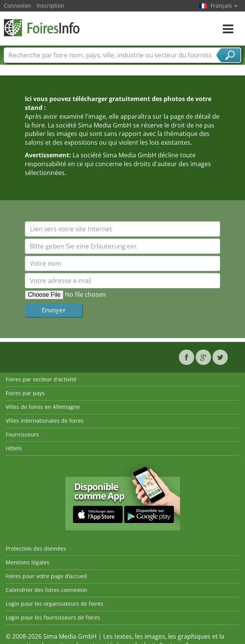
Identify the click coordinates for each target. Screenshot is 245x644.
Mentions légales (28, 562)
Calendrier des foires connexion (47, 590)
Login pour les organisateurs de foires (54, 604)
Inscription (50, 6)
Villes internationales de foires (45, 421)
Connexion (17, 6)
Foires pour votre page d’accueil (46, 576)
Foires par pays (25, 393)
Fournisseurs (22, 434)
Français (224, 6)
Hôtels (14, 448)
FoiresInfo (42, 28)
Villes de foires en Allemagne (43, 407)
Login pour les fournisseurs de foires (53, 617)
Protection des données (36, 548)
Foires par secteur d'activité (41, 379)
